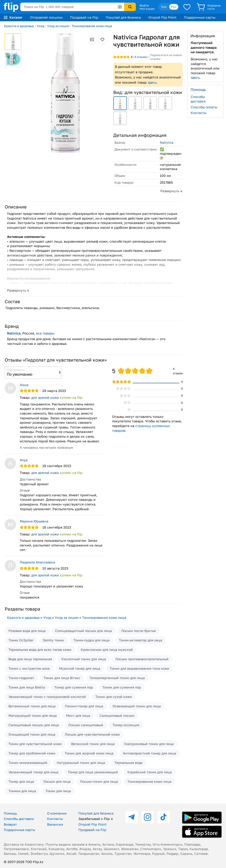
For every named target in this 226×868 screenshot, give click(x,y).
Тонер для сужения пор (74, 687)
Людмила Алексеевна (37, 562)
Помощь (10, 813)
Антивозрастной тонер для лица (149, 753)
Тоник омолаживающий (28, 763)
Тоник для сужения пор (122, 687)
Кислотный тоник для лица (84, 659)
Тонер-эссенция (126, 725)
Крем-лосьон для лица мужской (107, 650)
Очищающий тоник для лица (32, 734)
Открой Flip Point (162, 17)
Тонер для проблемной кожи (32, 753)
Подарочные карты (200, 17)
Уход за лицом (58, 26)
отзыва (141, 57)
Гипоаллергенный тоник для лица (117, 678)
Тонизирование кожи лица (92, 26)
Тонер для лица (21, 781)
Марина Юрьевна (34, 521)
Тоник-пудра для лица (91, 640)
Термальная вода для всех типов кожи (40, 650)
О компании (57, 813)
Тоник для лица (58, 791)
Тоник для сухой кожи (114, 697)
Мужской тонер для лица (80, 668)
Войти (144, 5)
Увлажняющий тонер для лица (33, 772)
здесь (152, 82)
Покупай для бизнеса (123, 17)
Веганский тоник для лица (93, 744)
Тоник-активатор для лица (141, 640)
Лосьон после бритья (138, 631)
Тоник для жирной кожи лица (89, 753)
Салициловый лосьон (117, 715)
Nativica (167, 142)
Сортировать (15, 370)
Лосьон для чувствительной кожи (92, 734)
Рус (174, 7)
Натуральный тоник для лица (81, 763)
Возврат (10, 824)
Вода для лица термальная (30, 659)
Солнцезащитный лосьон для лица (83, 631)
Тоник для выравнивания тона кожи (139, 668)
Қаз (164, 7)
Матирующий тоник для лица (33, 715)
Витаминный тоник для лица (32, 706)
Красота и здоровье (19, 26)
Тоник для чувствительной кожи (35, 744)
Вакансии (55, 824)
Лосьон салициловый (86, 725)
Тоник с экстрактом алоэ (29, 668)
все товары (45, 333)
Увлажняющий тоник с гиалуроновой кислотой (47, 697)
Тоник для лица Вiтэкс (62, 678)
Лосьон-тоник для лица (99, 781)
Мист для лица (78, 715)
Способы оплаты (204, 107)
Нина (24, 385)
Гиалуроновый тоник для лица (149, 744)
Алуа (24, 460)
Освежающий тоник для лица (137, 706)
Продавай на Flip (84, 17)
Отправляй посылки (46, 17)
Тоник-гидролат (21, 678)
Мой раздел (147, 9)
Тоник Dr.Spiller (21, 640)
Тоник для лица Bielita (27, 687)
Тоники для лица (22, 791)
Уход (40, 26)
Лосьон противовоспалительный (142, 659)
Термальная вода (128, 763)
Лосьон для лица (57, 781)
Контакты (199, 113)
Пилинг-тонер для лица (84, 706)
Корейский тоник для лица (150, 772)
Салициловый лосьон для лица (34, 725)
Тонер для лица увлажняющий (93, 772)
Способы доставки (198, 99)
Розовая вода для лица (27, 631)
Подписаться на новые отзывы (166, 57)
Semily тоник (53, 640)
